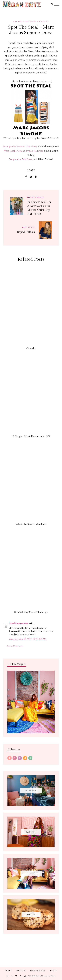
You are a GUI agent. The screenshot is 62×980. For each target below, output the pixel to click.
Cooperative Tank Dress (20, 159)
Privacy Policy (38, 971)
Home (8, 971)
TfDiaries (37, 976)
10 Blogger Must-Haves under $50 (31, 436)
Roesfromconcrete (19, 624)
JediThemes (52, 976)
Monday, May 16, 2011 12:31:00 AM (28, 639)
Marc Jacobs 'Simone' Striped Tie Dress (23, 151)
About (53, 971)
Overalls (31, 348)
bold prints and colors (24, 22)
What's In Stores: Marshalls (31, 524)
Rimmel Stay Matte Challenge (31, 612)
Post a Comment (15, 646)
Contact (21, 971)
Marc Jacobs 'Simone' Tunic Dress (20, 147)
